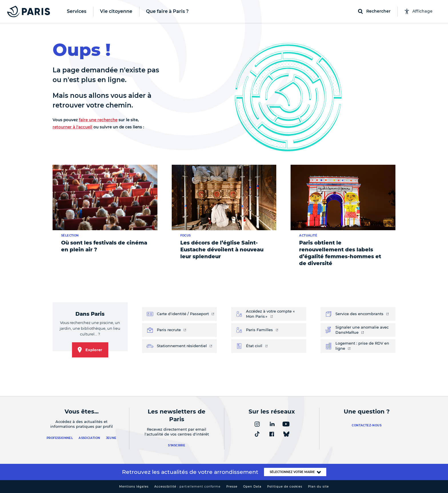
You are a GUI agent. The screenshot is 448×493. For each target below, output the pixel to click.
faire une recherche (98, 120)
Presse (232, 487)
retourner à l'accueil (72, 127)
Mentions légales (134, 487)
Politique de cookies (285, 487)
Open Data (252, 487)
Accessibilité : (187, 487)
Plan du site (318, 487)
